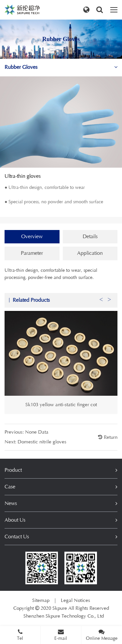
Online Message (102, 635)
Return (110, 446)
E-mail (61, 635)
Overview (32, 237)
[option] (61, 371)
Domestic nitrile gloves (42, 450)
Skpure (60, 608)
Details (90, 237)
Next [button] (109, 307)
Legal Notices (75, 600)
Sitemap (41, 600)
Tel (20, 635)
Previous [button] (101, 307)
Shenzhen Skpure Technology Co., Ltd (64, 616)
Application (90, 253)
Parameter (32, 253)
